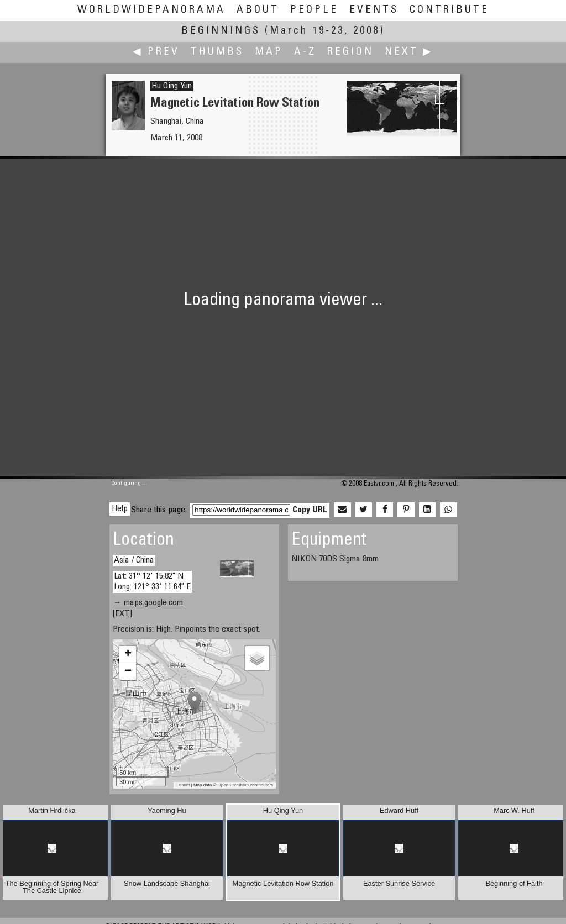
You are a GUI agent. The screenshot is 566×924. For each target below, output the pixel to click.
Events (374, 10)
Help (120, 509)
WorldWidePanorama (151, 10)
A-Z (305, 52)
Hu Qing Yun (172, 86)
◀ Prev (156, 52)
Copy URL (310, 510)
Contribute (449, 10)
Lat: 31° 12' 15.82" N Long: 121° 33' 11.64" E (152, 582)
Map (269, 52)
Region (350, 52)
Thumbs (217, 52)
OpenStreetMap (233, 785)
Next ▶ (409, 52)
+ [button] (128, 654)
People (314, 10)
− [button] (128, 671)
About (258, 10)
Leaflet (183, 785)
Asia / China (134, 560)
